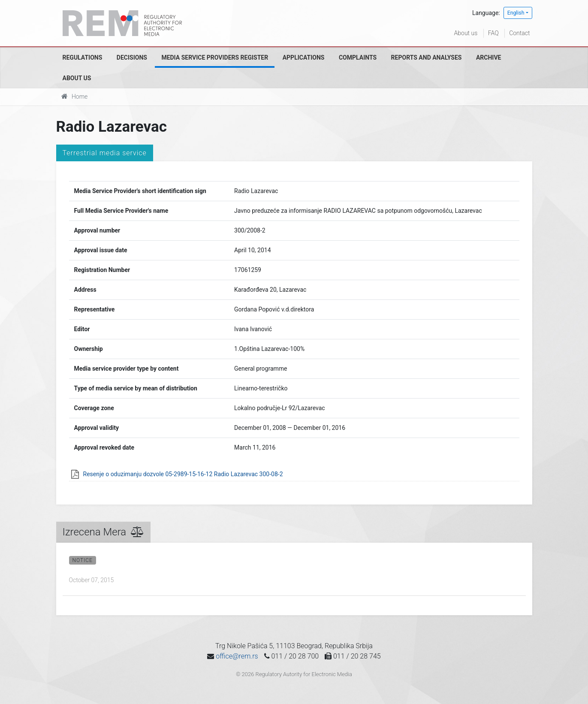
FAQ (493, 33)
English (516, 13)
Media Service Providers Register (215, 57)
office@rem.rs (237, 656)
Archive (489, 57)
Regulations (83, 57)
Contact (519, 33)
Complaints (358, 57)
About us (466, 33)
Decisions (132, 57)
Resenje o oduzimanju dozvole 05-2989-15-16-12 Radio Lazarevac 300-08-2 (183, 474)
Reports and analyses (427, 57)
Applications (304, 57)
